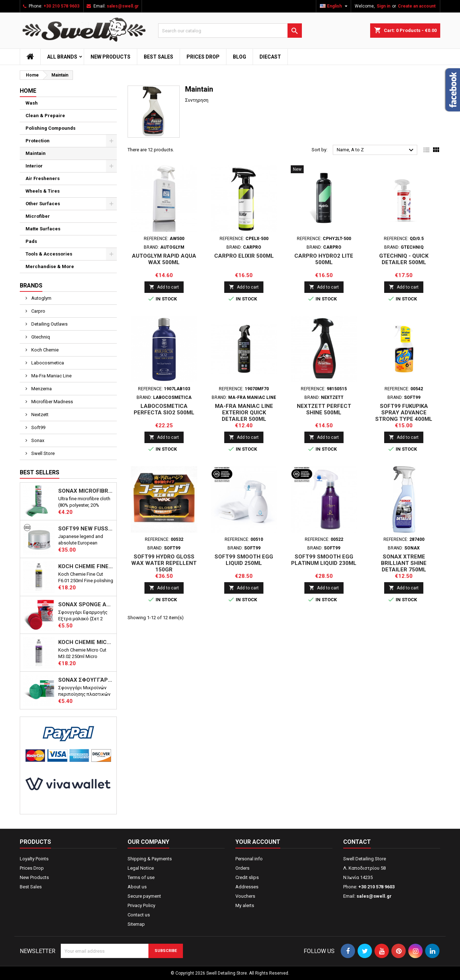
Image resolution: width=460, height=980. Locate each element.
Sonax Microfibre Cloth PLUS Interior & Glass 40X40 (86, 491)
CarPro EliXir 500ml (244, 256)
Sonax (37, 440)
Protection (38, 141)
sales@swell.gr (123, 6)
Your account (258, 842)
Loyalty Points (34, 859)
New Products (111, 57)
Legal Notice (141, 868)
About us (137, 887)
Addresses (247, 887)
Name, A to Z (376, 150)
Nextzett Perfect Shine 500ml (324, 409)
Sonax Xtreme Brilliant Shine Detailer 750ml (404, 563)
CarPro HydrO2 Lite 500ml (324, 259)
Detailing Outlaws (49, 324)
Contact (357, 842)
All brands (62, 57)
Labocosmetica (47, 363)
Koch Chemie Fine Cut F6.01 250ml (86, 566)
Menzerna (41, 389)
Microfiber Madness (52, 402)
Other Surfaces (43, 204)
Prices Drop (203, 57)
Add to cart (164, 287)
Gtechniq (40, 337)
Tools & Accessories (49, 254)
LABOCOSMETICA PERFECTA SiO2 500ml (164, 409)
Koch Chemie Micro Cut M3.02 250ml (86, 642)
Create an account (417, 6)
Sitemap (136, 924)
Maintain (36, 153)
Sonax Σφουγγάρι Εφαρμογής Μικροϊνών (86, 680)
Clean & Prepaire (45, 116)
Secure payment (144, 896)
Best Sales (158, 57)
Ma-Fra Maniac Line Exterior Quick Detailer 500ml (244, 413)
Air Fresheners (43, 178)
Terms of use (141, 877)
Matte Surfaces (43, 229)
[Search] (230, 31)
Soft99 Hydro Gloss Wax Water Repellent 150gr (164, 563)
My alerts (245, 905)
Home (28, 91)
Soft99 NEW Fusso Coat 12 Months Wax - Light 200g (86, 529)
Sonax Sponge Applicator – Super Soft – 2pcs (86, 604)
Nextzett (39, 415)
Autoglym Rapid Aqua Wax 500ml (164, 259)
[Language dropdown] (335, 6)
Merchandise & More (50, 266)
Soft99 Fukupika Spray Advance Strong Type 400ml (404, 413)
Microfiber (38, 216)
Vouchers (245, 896)
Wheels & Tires (43, 191)
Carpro (38, 311)
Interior (34, 166)
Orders (242, 868)
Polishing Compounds (50, 128)
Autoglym (41, 298)
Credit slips (247, 877)
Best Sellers (40, 472)
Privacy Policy (141, 905)
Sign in (383, 6)
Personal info (249, 859)
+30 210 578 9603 (61, 6)
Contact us (139, 915)
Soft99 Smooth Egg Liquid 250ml (244, 560)
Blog (240, 57)
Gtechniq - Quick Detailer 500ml (404, 259)
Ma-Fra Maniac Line (51, 376)
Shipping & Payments (150, 859)
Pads (31, 241)
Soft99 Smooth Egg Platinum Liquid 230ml (324, 560)
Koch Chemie (44, 350)
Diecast (270, 57)
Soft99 (38, 427)
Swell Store (42, 453)
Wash (32, 103)
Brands (31, 286)
